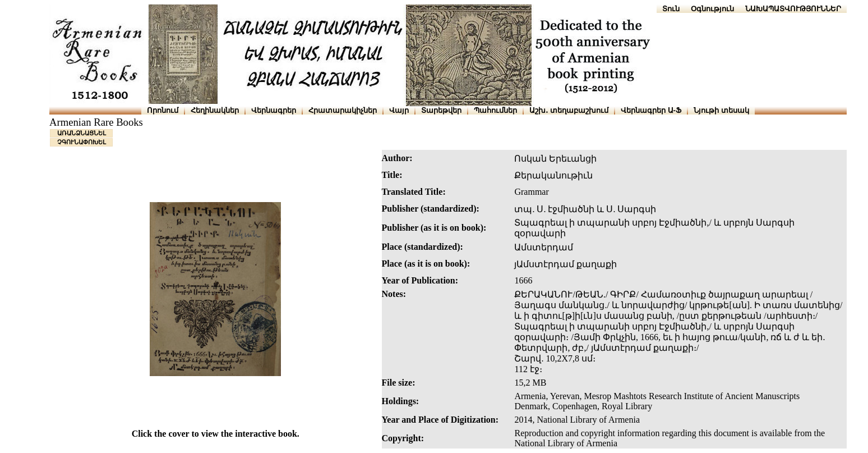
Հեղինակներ (215, 110)
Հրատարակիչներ (343, 110)
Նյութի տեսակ (721, 110)
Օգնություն (712, 9)
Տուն (671, 9)
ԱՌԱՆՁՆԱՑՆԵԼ (82, 133)
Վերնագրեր (274, 110)
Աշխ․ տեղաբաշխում (569, 110)
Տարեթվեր (441, 110)
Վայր (399, 110)
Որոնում (163, 110)
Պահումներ (495, 110)
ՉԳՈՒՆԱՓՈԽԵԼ (82, 142)
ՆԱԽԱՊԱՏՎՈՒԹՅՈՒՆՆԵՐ (793, 9)
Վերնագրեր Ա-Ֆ (651, 110)
